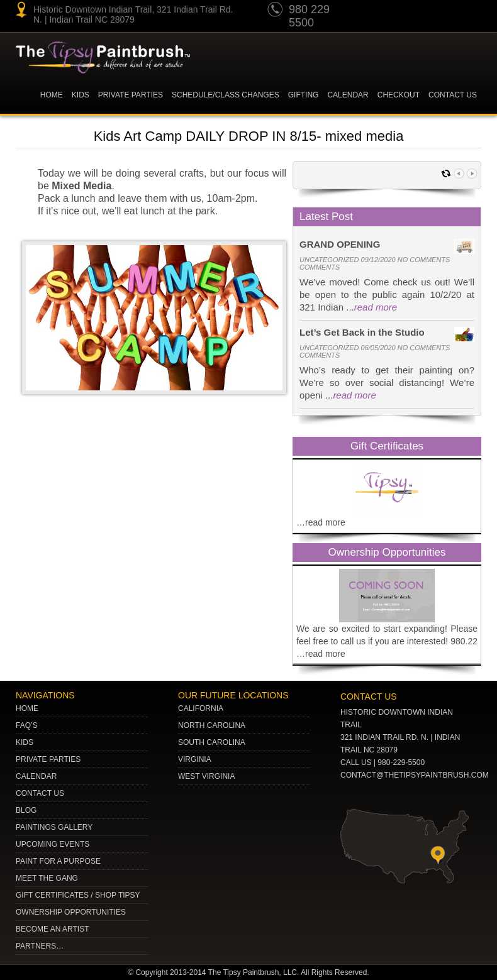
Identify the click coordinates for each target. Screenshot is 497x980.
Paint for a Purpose (58, 861)
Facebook (469, 11)
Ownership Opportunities (71, 912)
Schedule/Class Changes (226, 95)
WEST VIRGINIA (206, 776)
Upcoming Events (53, 844)
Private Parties (131, 95)
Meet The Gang (47, 878)
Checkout (399, 95)
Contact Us (453, 95)
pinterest (398, 11)
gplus (445, 11)
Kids (25, 742)
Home (52, 95)
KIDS (81, 95)
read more (376, 307)
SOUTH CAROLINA (212, 742)
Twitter (422, 11)
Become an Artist (52, 929)
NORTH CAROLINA (212, 725)
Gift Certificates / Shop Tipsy (78, 895)
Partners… (40, 946)
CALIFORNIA (201, 708)
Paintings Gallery (54, 827)
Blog (26, 810)
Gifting (304, 95)
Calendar (348, 95)
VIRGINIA (195, 759)
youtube (374, 11)
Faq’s (27, 725)
